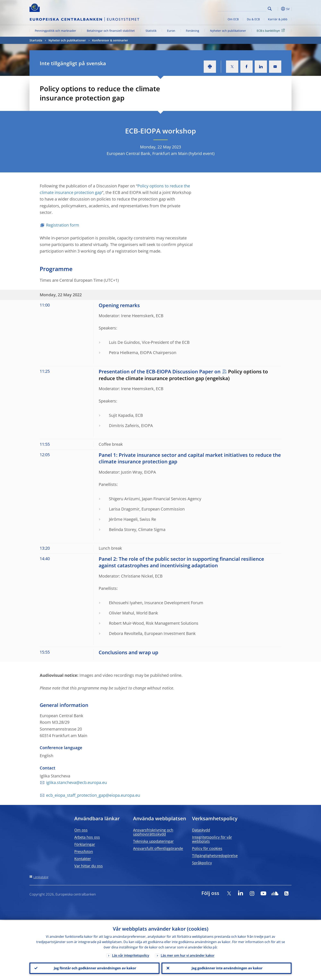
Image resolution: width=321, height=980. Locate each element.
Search (270, 9)
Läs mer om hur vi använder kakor (188, 955)
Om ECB (233, 19)
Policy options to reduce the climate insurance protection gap (183, 375)
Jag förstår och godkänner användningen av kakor (95, 968)
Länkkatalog (41, 877)
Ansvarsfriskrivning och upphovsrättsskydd (153, 832)
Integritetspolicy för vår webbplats (212, 839)
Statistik (151, 31)
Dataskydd (201, 830)
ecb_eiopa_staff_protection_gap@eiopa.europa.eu (93, 795)
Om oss (81, 830)
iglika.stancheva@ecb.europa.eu (76, 782)
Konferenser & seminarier (110, 40)
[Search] (246, 8)
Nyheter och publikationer (228, 31)
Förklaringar (85, 844)
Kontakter (83, 859)
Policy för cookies (207, 848)
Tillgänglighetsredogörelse (215, 856)
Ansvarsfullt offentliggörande (158, 848)
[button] (277, 9)
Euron (171, 31)
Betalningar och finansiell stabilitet (111, 31)
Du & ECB (253, 19)
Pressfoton (84, 851)
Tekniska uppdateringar (153, 841)
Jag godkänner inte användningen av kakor (227, 968)
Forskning (193, 31)
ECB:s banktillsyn (271, 30)
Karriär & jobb (278, 19)
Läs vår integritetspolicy (131, 955)
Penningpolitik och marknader (55, 31)
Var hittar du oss (89, 866)
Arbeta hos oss (87, 837)
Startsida (36, 40)
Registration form (63, 225)
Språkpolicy (202, 863)
